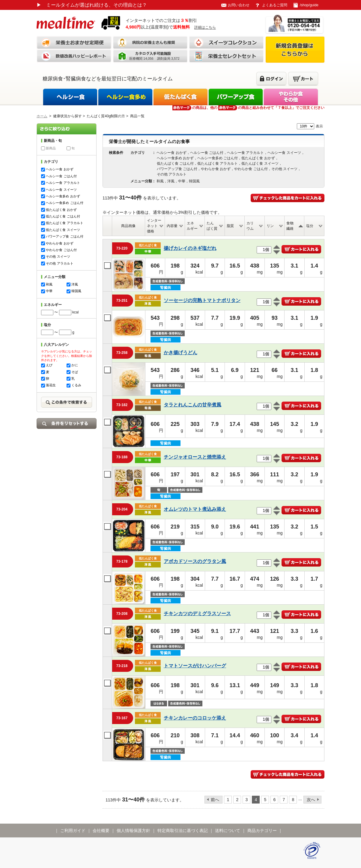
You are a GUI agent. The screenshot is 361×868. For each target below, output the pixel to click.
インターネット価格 (154, 226)
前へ (215, 800)
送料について (228, 831)
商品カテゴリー (262, 831)
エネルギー (192, 226)
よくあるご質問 (275, 5)
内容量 (172, 226)
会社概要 (101, 831)
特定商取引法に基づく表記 (183, 831)
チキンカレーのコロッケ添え (195, 718)
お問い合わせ (239, 5)
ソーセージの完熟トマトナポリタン (202, 300)
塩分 (310, 226)
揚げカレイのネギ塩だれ (190, 248)
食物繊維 (290, 226)
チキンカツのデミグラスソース (197, 614)
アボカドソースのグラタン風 (195, 561)
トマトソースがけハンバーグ (195, 666)
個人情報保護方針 (133, 831)
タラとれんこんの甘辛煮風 (192, 405)
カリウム (250, 226)
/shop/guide (309, 5)
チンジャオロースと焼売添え (195, 457)
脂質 (230, 226)
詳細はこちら (205, 27)
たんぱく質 (212, 226)
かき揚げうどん (180, 353)
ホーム (42, 116)
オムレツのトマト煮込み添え (195, 509)
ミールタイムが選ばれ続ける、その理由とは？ (92, 5)
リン (270, 226)
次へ (311, 800)
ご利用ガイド (73, 831)
